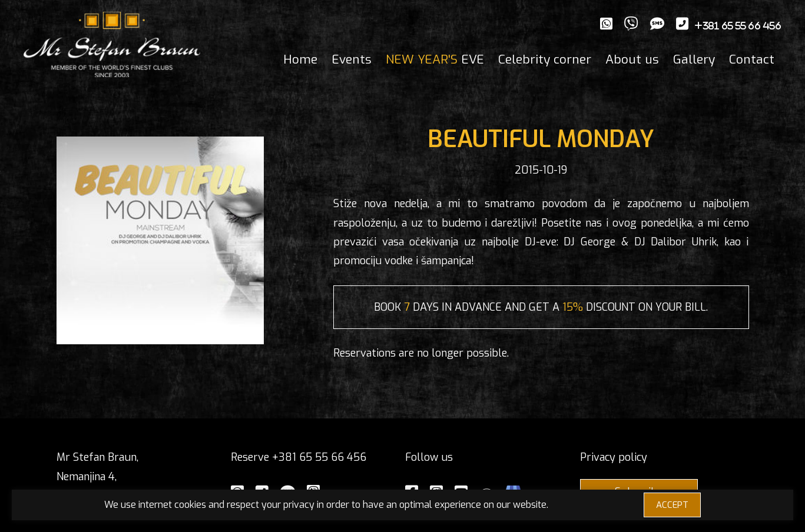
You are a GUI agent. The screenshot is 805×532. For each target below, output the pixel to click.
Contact (752, 59)
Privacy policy (614, 457)
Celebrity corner (545, 59)
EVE (435, 59)
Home (300, 59)
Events (352, 59)
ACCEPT (672, 505)
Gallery (694, 59)
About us (632, 59)
